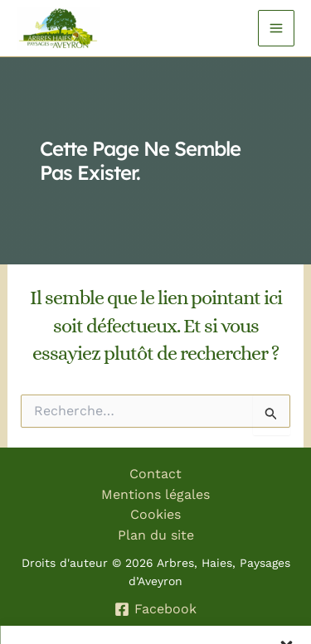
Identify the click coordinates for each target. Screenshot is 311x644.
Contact (155, 474)
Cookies (155, 514)
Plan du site (156, 535)
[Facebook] (156, 609)
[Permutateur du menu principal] (276, 28)
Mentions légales (155, 494)
